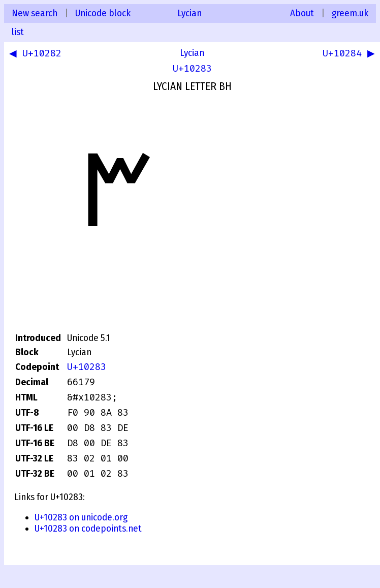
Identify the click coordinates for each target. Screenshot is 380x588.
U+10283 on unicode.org (81, 517)
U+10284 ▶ (347, 54)
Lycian (189, 13)
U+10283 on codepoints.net (88, 529)
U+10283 (192, 69)
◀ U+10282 (37, 54)
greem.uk (350, 13)
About (302, 13)
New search (35, 13)
